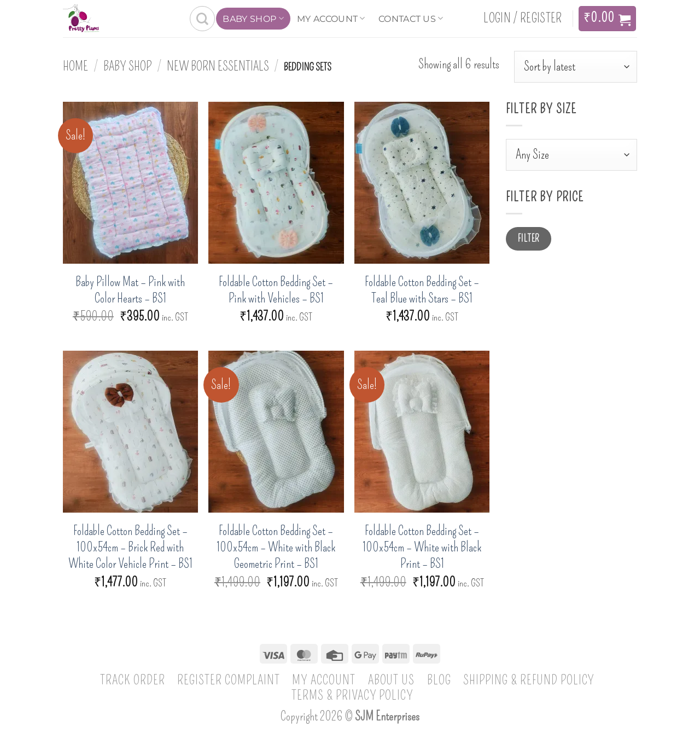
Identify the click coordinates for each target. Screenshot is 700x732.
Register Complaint (229, 680)
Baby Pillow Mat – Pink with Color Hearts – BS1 (130, 290)
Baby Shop (253, 19)
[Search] (202, 19)
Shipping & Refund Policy (529, 680)
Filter (529, 239)
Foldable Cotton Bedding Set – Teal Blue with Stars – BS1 (422, 290)
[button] (523, 19)
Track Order (133, 680)
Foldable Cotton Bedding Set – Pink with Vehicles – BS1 (276, 290)
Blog (439, 680)
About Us (392, 680)
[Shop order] (576, 67)
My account (331, 19)
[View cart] (607, 19)
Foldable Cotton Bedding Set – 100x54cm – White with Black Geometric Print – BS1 (276, 547)
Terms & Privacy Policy (353, 695)
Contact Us (411, 19)
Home (75, 66)
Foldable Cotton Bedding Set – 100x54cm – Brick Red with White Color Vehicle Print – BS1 (130, 547)
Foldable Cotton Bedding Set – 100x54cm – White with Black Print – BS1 (422, 547)
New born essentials (218, 66)
